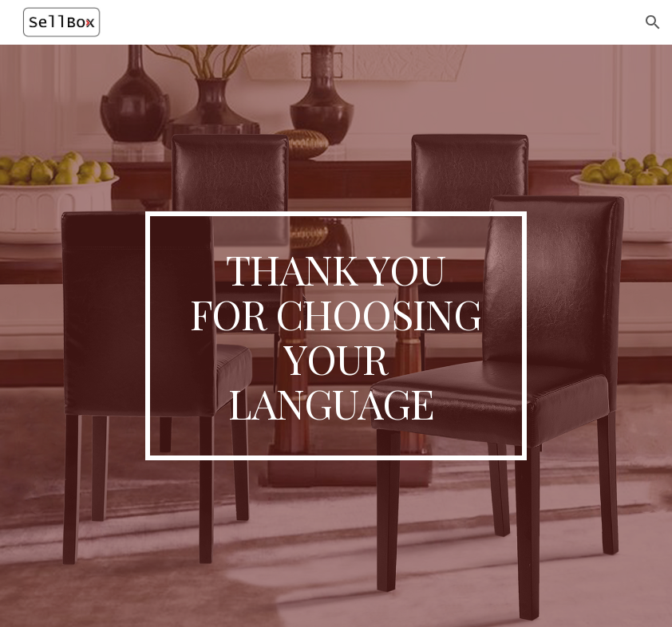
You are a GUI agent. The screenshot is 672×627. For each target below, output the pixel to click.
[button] (653, 22)
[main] (336, 336)
